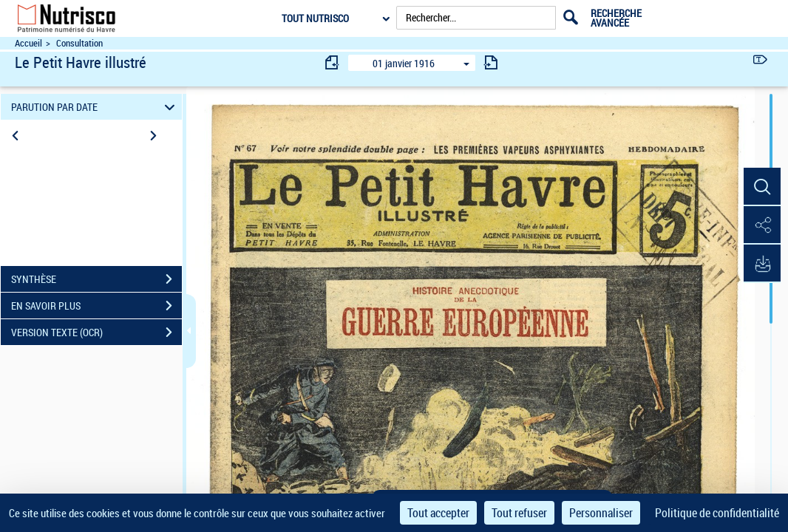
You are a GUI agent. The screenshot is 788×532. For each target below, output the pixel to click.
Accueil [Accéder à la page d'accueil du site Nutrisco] (28, 43)
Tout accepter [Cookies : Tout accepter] (438, 513)
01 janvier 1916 (404, 63)
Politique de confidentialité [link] (717, 513)
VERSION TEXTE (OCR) (96, 332)
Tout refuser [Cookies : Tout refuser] (519, 513)
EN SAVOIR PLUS (96, 306)
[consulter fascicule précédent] (333, 62)
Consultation (79, 43)
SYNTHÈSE (96, 279)
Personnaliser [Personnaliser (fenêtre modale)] (601, 513)
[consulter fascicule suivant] (491, 62)
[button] (762, 187)
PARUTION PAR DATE (95, 107)
